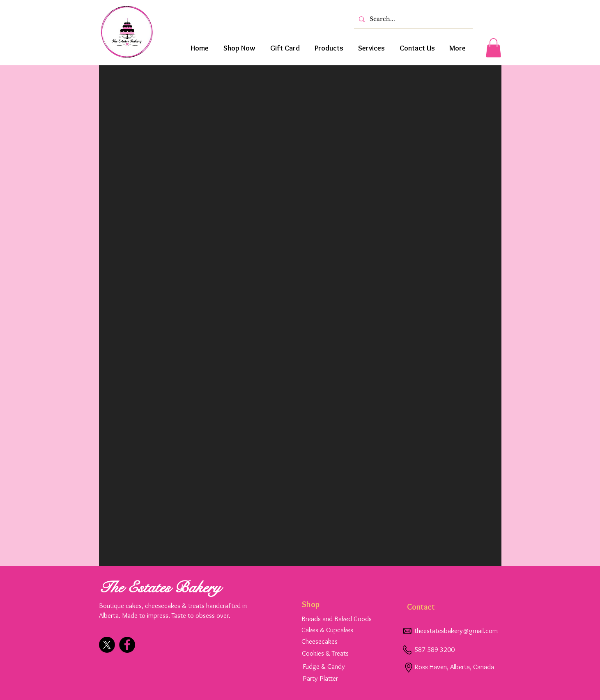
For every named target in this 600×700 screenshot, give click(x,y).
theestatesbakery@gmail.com (456, 631)
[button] (493, 48)
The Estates (137, 588)
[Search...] (413, 19)
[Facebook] (127, 645)
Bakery (198, 588)
